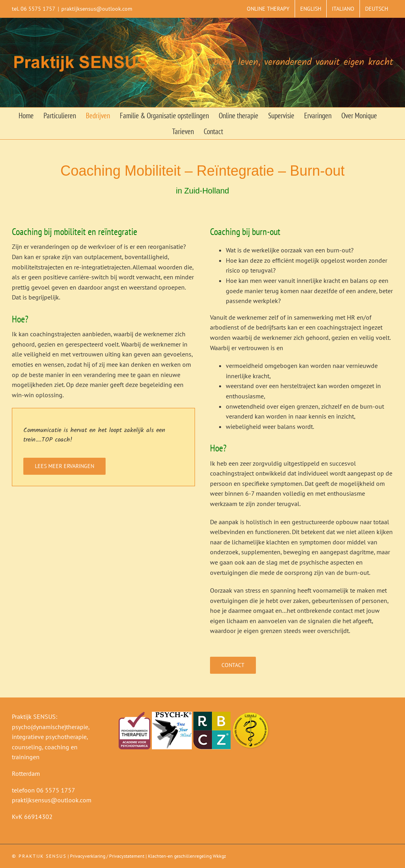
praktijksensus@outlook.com (97, 9)
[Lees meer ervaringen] (64, 466)
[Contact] (233, 665)
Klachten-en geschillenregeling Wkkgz (187, 856)
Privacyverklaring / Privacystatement (107, 856)
